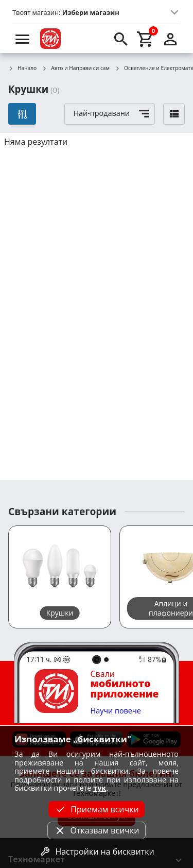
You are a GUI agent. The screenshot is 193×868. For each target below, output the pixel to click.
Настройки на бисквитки (96, 852)
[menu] (23, 39)
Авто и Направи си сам (76, 69)
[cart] (146, 39)
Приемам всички (96, 809)
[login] (170, 39)
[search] (121, 39)
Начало (22, 69)
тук (100, 788)
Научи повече (116, 711)
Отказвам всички (96, 830)
